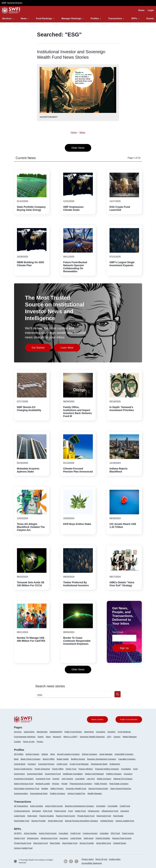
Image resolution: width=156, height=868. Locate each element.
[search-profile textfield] (74, 694)
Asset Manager (106, 754)
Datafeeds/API (56, 732)
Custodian (104, 833)
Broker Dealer (63, 759)
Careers (117, 737)
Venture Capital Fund (125, 821)
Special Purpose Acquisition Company (81, 821)
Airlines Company (89, 754)
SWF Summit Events (12, 3)
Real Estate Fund (22, 821)
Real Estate (118, 816)
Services (7, 18)
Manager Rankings (71, 18)
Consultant (101, 806)
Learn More (70, 348)
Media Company (104, 779)
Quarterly (111, 732)
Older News (78, 148)
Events (150, 18)
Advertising (89, 732)
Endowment (115, 764)
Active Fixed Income (54, 806)
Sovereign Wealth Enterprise (92, 737)
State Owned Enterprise (121, 789)
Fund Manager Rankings (25, 737)
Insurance (128, 774)
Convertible (113, 806)
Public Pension (101, 784)
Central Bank (20, 764)
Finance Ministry (86, 769)
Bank (16, 759)
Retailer (45, 789)
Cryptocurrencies (90, 833)
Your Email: (118, 632)
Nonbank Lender (43, 784)
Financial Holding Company (107, 769)
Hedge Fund (80, 811)
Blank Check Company (31, 759)
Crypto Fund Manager (79, 764)
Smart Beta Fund (55, 821)
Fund (135, 769)
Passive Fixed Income (65, 816)
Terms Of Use (101, 859)
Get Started (41, 348)
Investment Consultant (24, 779)
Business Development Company (102, 759)
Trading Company (57, 793)
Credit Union (62, 764)
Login (151, 10)
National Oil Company (123, 779)
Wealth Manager (95, 793)
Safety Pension (57, 789)
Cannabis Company (127, 759)
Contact (17, 742)
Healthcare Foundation (73, 774)
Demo (141, 10)
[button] (8, 19)
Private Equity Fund (86, 816)
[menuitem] (19, 733)
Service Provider (38, 821)
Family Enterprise (42, 769)
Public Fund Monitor (73, 732)
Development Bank (99, 764)
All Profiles (19, 754)
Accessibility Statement (92, 863)
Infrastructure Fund (110, 811)
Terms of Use (29, 742)
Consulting (101, 732)
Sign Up (124, 648)
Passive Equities (47, 816)
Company (32, 764)
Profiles (95, 18)
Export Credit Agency (23, 769)
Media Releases (130, 737)
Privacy (40, 742)
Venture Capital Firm (76, 793)
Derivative (37, 811)
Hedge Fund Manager (94, 774)
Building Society (78, 759)
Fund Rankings (44, 18)
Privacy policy (88, 859)
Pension (56, 784)
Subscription (29, 732)
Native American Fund (24, 784)
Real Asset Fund (104, 816)
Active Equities (37, 806)
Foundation (126, 769)
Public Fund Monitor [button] (129, 719)
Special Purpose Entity (98, 789)
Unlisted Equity (107, 821)
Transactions (115, 18)
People (64, 784)
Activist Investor (32, 754)
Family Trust (71, 769)
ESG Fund (48, 811)
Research (57, 737)
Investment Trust (43, 779)
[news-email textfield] (124, 638)
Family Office (58, 769)
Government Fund (53, 774)
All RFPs (18, 833)
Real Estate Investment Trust (27, 789)
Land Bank (80, 779)
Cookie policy (115, 859)
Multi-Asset (32, 816)
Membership (42, 732)
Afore (53, 754)
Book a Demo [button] (97, 719)
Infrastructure (94, 811)
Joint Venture (67, 779)
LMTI (109, 737)
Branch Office (49, 759)
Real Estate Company (119, 784)
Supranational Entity (39, 793)
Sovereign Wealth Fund (76, 789)
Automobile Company (124, 754)
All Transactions (21, 806)
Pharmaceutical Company (81, 784)
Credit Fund (125, 806)
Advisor (45, 754)
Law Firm (91, 779)
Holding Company (114, 774)
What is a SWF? (70, 737)
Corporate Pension (46, 764)
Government (19, 774)
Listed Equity (20, 816)
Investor (56, 779)
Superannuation (21, 793)
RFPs (134, 18)
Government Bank (35, 774)
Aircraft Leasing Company (68, 754)
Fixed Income (60, 811)
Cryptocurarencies (22, 811)
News (24, 18)
